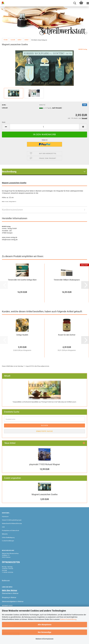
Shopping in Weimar (9, 598)
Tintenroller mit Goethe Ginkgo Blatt (22, 280)
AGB (3, 527)
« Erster (5, 40)
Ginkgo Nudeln (22, 335)
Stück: (4, 122)
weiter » (20, 40)
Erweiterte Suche (44, 431)
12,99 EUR (44, 469)
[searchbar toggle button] (75, 3)
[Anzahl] (44, 127)
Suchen (44, 425)
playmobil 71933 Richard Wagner (45, 464)
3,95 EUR (45, 499)
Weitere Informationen (44, 639)
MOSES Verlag (83, 49)
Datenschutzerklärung (68, 619)
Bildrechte (5, 534)
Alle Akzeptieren (45, 625)
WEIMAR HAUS (7, 606)
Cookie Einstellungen (8, 541)
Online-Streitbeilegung (8, 537)
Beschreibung (9, 172)
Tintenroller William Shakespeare (67, 280)
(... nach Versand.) (56, 108)
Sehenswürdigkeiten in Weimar (13, 602)
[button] (6, 127)
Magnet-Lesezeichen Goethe (45, 494)
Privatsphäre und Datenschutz (11, 530)
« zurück (13, 40)
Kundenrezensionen (12, 210)
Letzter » (27, 40)
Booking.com (6, 580)
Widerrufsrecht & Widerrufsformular (12, 523)
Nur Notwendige (45, 632)
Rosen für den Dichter (67, 335)
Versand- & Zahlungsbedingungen (12, 520)
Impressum (5, 516)
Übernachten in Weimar (10, 593)
